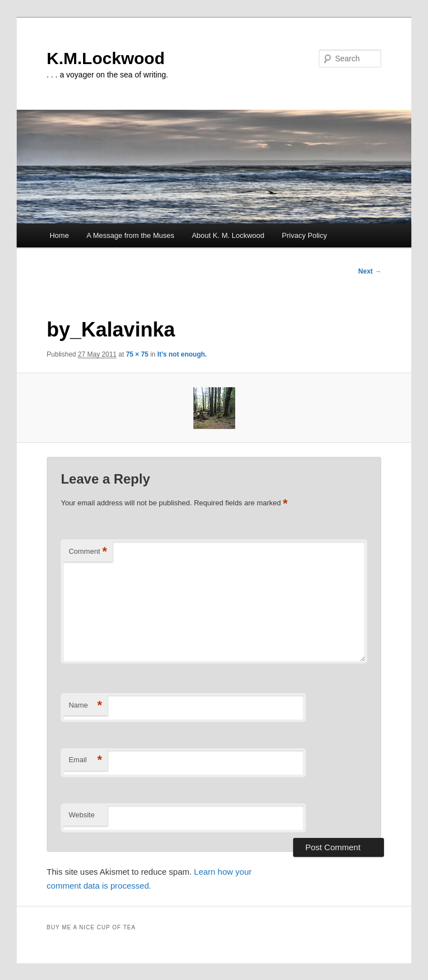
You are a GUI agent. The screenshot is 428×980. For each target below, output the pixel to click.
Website (82, 815)
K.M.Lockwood (106, 58)
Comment (88, 552)
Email (85, 760)
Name (85, 706)
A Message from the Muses (130, 235)
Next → (370, 271)
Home (59, 235)
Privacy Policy (305, 235)
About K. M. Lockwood (228, 235)
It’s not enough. (182, 354)
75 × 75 (137, 354)
